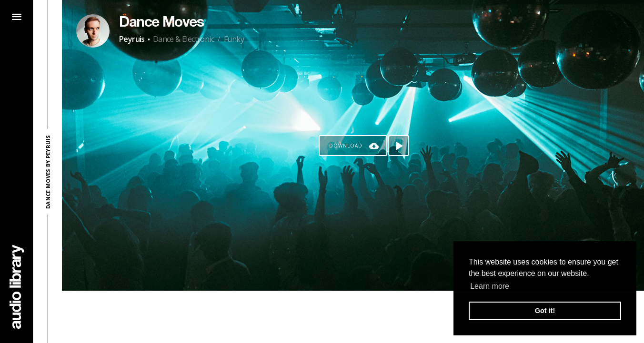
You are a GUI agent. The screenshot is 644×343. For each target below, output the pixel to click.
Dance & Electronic (183, 39)
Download (346, 146)
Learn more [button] (490, 286)
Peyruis (132, 39)
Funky (234, 39)
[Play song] (399, 146)
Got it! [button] (545, 311)
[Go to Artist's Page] (93, 31)
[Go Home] (17, 287)
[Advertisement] (353, 317)
